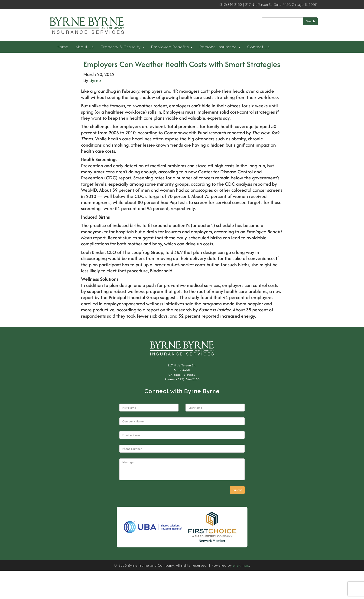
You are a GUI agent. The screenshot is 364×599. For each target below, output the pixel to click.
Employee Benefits (172, 47)
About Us (85, 47)
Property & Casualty (122, 47)
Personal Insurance (220, 47)
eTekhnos (241, 565)
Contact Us (258, 47)
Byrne (95, 80)
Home (63, 47)
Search (310, 21)
